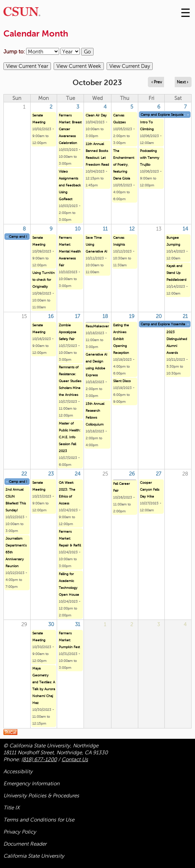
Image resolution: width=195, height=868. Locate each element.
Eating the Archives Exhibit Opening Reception (121, 339)
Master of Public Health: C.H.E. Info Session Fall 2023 (70, 437)
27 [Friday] (159, 474)
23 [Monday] (51, 474)
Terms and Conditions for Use (39, 820)
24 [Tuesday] (78, 474)
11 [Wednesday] (105, 229)
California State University (34, 856)
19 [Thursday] (132, 316)
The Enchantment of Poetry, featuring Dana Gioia (124, 165)
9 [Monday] (51, 229)
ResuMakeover (97, 326)
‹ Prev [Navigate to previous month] (157, 82)
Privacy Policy (20, 832)
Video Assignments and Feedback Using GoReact (70, 185)
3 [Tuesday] (78, 107)
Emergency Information (31, 784)
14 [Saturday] (185, 229)
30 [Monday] (51, 624)
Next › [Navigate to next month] (182, 82)
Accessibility (18, 772)
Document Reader (25, 844)
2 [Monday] (51, 107)
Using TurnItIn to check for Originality (44, 280)
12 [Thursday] (132, 229)
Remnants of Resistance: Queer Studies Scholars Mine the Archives (70, 381)
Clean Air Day (96, 115)
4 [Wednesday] (105, 107)
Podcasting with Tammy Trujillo (150, 158)
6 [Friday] (159, 107)
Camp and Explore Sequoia (162, 115)
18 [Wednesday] (105, 316)
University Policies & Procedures (41, 796)
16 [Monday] (51, 316)
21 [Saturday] (185, 316)
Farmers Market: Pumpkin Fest (69, 640)
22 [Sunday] (24, 474)
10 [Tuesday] (78, 229)
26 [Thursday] (132, 474)
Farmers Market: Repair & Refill (70, 538)
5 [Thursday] (132, 107)
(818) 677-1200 (39, 759)
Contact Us (75, 759)
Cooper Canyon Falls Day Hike (150, 489)
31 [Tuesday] (78, 624)
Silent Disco (122, 381)
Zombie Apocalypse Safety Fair (68, 332)
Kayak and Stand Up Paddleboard (176, 273)
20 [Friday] (159, 316)
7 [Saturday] (185, 107)
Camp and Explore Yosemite (163, 324)
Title (12, 808)
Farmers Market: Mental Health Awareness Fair (70, 251)
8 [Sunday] (24, 229)
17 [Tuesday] (78, 316)
